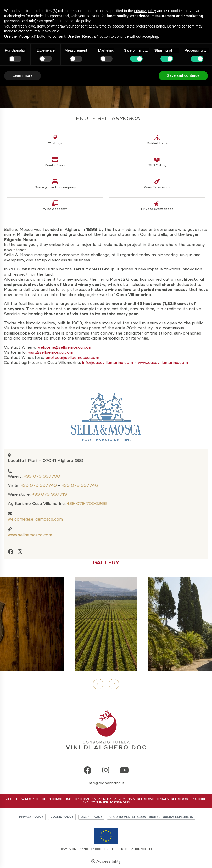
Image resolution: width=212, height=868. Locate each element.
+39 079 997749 (39, 485)
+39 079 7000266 (87, 504)
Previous (98, 684)
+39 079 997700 (42, 476)
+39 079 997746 (80, 485)
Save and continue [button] (183, 75)
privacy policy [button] (145, 11)
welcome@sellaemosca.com (35, 519)
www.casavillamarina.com (163, 363)
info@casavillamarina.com (108, 363)
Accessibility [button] (108, 861)
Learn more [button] (23, 75)
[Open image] (106, 624)
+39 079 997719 (49, 494)
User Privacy (91, 817)
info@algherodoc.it (106, 783)
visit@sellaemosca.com (51, 352)
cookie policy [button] (80, 21)
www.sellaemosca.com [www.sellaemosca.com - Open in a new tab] (30, 535)
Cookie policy (62, 817)
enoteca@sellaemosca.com (72, 358)
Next (114, 684)
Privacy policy (31, 817)
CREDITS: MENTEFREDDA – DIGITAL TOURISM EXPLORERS (151, 817)
